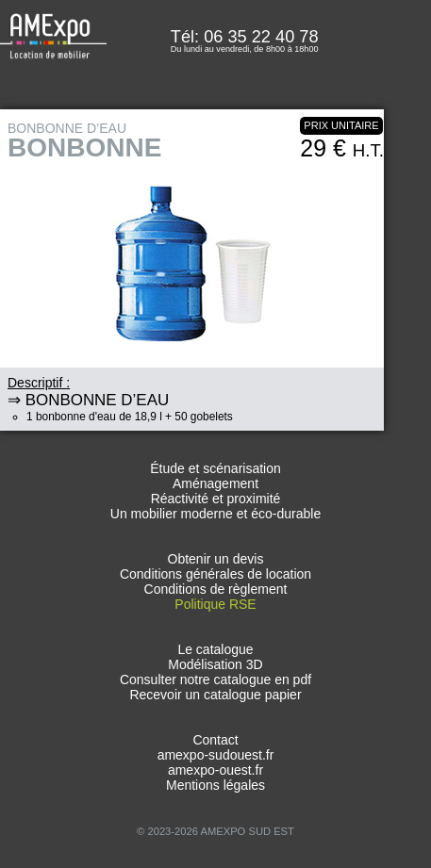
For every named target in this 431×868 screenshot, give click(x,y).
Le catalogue (215, 649)
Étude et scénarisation (215, 468)
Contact (215, 740)
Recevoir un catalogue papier (215, 695)
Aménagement (215, 483)
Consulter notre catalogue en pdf (215, 680)
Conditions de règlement (216, 589)
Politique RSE (215, 604)
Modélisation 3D (215, 664)
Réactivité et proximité (216, 499)
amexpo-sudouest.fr (216, 755)
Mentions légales (215, 785)
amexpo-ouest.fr (215, 770)
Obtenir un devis (216, 559)
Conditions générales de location (215, 574)
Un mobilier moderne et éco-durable (215, 514)
